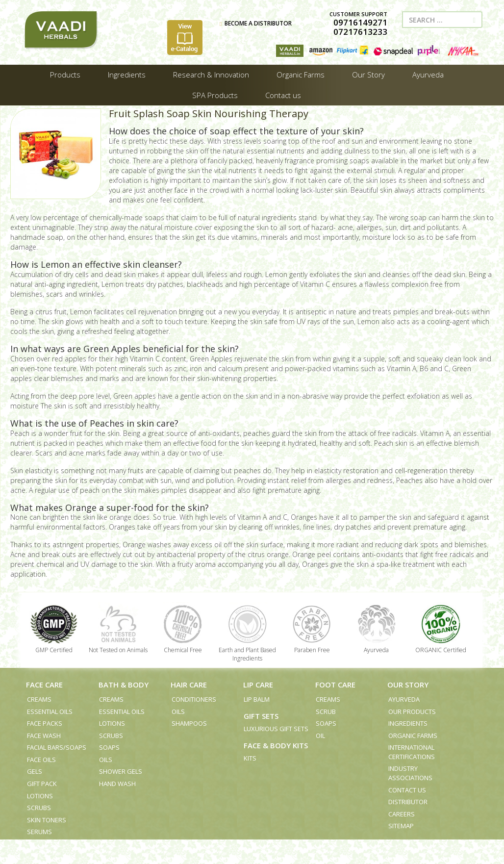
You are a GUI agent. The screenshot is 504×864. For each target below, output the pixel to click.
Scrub (326, 712)
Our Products (412, 712)
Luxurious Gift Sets (276, 729)
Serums (39, 832)
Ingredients (408, 723)
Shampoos (189, 723)
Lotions (40, 796)
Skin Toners (47, 820)
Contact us (407, 790)
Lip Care (258, 685)
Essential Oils (50, 712)
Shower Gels (121, 771)
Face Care (44, 685)
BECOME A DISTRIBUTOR (256, 23)
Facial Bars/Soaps (57, 747)
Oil (320, 736)
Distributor (408, 802)
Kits (250, 758)
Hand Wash (117, 784)
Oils (106, 760)
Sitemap (401, 826)
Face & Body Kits (276, 745)
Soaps (109, 747)
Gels (35, 771)
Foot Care (335, 685)
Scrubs (39, 808)
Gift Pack (42, 784)
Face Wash (44, 736)
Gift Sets (261, 716)
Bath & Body (124, 685)
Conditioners (194, 699)
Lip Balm (257, 699)
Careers (402, 814)
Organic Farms (413, 736)
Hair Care (189, 685)
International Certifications (412, 752)
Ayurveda (404, 699)
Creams (39, 699)
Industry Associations (410, 773)
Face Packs (45, 723)
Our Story (408, 685)
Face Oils (41, 760)
